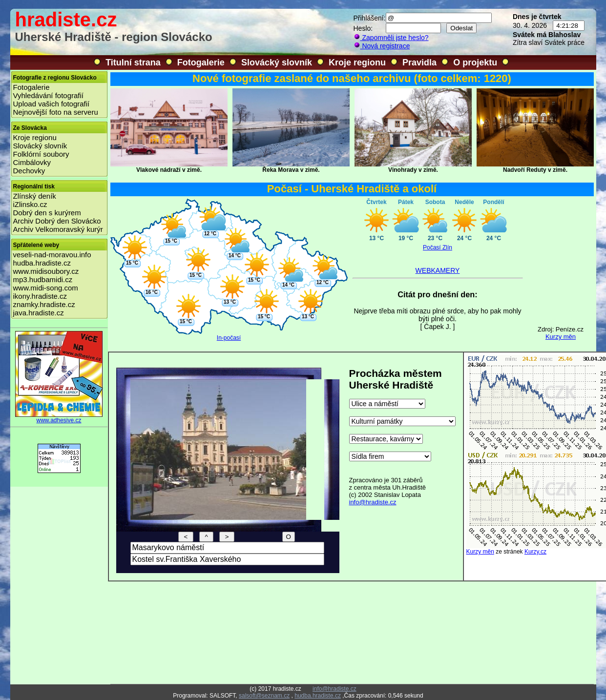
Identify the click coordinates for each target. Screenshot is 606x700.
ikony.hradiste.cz (40, 296)
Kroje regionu (357, 62)
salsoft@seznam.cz (264, 696)
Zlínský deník (35, 196)
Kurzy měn (561, 337)
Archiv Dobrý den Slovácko (57, 221)
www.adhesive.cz (59, 418)
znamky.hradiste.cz (44, 304)
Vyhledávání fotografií (49, 95)
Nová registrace (382, 46)
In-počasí (229, 338)
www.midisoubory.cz (46, 271)
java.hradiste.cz (39, 313)
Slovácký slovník (277, 62)
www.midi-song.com (46, 288)
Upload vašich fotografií (52, 104)
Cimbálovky (32, 162)
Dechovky (29, 171)
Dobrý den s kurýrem (47, 213)
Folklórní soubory (41, 154)
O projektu (475, 62)
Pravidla (419, 62)
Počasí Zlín (438, 247)
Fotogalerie (201, 62)
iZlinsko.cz (30, 204)
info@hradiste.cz (373, 502)
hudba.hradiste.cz (42, 263)
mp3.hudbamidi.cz (43, 279)
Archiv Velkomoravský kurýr (58, 229)
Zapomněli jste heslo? (391, 38)
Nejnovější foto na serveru (56, 112)
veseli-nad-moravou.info (52, 255)
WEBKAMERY (438, 270)
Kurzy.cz (535, 552)
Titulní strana (133, 62)
